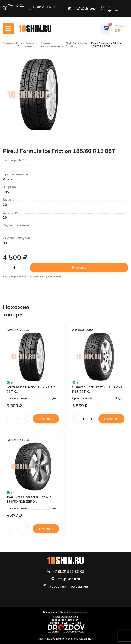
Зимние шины (30, 45)
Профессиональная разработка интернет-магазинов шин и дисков (66, 624)
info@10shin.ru (81, 9)
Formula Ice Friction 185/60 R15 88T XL (31, 389)
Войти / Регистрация (106, 9)
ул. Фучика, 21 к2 (13, 7)
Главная (8, 43)
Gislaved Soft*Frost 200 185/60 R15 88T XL (97, 389)
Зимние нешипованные (51, 45)
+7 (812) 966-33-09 (43, 9)
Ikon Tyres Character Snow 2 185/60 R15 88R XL (29, 499)
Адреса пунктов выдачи (68, 587)
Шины (20, 43)
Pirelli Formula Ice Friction (76, 45)
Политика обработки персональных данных (66, 639)
